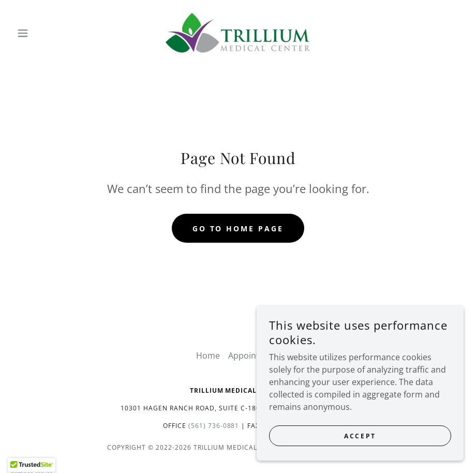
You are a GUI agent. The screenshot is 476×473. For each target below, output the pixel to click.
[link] (238, 33)
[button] (46, 33)
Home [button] (208, 356)
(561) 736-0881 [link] (214, 426)
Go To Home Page (238, 228)
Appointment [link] (254, 356)
